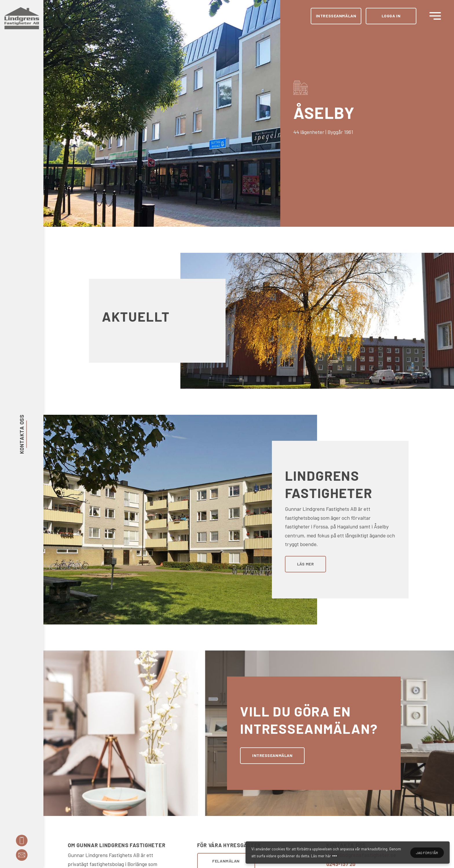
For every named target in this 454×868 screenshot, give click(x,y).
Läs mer (306, 564)
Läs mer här (321, 856)
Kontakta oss (22, 434)
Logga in (391, 16)
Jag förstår (427, 853)
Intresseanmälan (336, 16)
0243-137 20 (341, 864)
